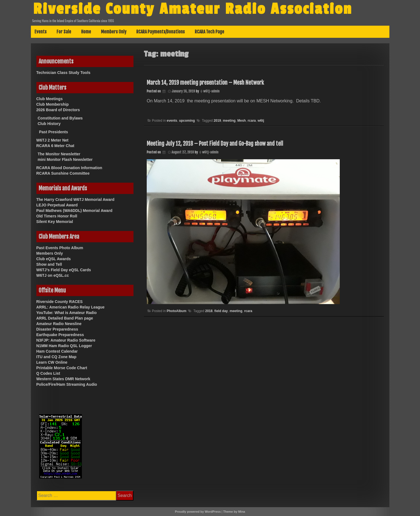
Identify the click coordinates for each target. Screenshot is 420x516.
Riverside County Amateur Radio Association (193, 9)
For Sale (64, 32)
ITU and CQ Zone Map (56, 357)
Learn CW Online (52, 362)
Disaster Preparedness (57, 329)
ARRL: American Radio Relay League (71, 307)
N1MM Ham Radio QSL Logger (64, 346)
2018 (209, 311)
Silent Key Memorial (55, 222)
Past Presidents (54, 132)
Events (41, 32)
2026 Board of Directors (58, 110)
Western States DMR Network (63, 379)
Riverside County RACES (60, 302)
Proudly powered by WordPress (198, 512)
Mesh (242, 121)
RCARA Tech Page (209, 32)
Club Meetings (50, 99)
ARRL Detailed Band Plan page (65, 318)
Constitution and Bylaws (60, 118)
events (172, 121)
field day (221, 311)
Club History (49, 124)
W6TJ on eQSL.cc (53, 275)
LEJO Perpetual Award (57, 205)
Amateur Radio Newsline (59, 324)
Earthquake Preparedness (60, 335)
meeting (229, 121)
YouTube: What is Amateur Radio (67, 313)
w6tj (261, 121)
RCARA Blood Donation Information (69, 168)
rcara (252, 121)
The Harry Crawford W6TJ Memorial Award (75, 200)
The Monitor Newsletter (59, 154)
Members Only (114, 32)
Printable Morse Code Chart (62, 368)
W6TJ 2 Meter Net (53, 140)
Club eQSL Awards (54, 259)
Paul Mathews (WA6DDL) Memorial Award (74, 211)
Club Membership (53, 104)
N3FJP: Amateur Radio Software (66, 340)
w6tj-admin (211, 91)
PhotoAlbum (176, 311)
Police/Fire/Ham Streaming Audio (67, 384)
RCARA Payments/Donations (160, 32)
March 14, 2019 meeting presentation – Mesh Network (205, 83)
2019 (217, 121)
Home (86, 32)
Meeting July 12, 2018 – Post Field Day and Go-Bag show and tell (215, 144)
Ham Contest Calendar (57, 351)
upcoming (187, 121)
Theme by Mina (234, 512)
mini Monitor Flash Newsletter (65, 159)
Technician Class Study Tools (63, 73)
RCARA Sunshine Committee (63, 173)
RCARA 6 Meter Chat (55, 146)
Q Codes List (48, 373)
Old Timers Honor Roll (57, 216)
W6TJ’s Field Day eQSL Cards (64, 270)
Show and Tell (49, 264)
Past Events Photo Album (60, 248)
